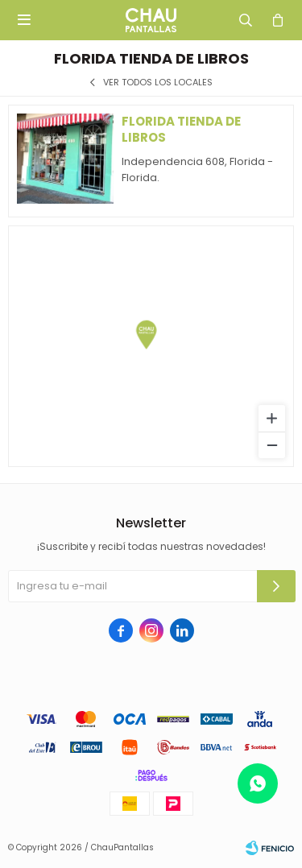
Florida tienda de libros (181, 129)
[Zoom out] (272, 445)
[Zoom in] (272, 418)
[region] (151, 346)
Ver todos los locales (158, 83)
